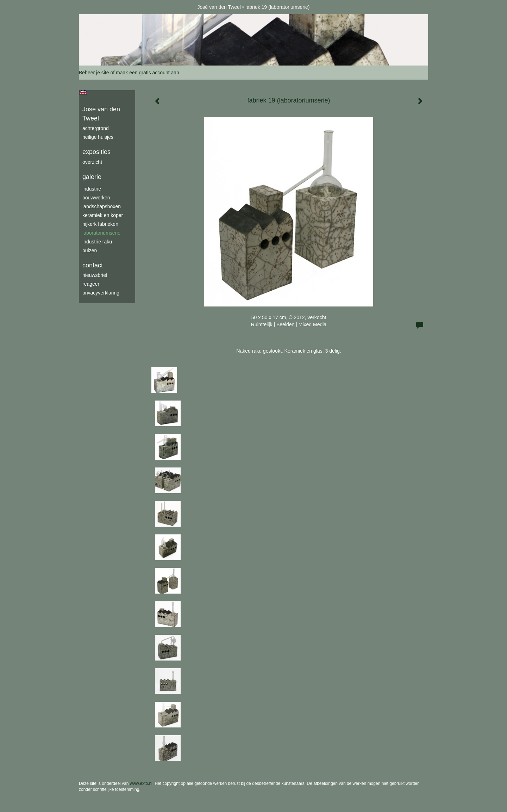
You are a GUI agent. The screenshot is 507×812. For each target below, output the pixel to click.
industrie (92, 189)
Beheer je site (94, 73)
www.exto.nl (141, 783)
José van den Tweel (219, 7)
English (83, 92)
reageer (91, 284)
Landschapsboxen (102, 206)
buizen (90, 250)
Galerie (92, 177)
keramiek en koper (103, 215)
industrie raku (97, 242)
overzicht (92, 162)
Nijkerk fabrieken (100, 224)
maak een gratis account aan (148, 73)
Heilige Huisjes (98, 137)
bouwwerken (96, 198)
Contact (93, 265)
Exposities (96, 152)
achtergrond (96, 128)
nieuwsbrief (95, 275)
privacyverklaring (101, 293)
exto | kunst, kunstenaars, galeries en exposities (99, 7)
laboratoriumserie (101, 233)
